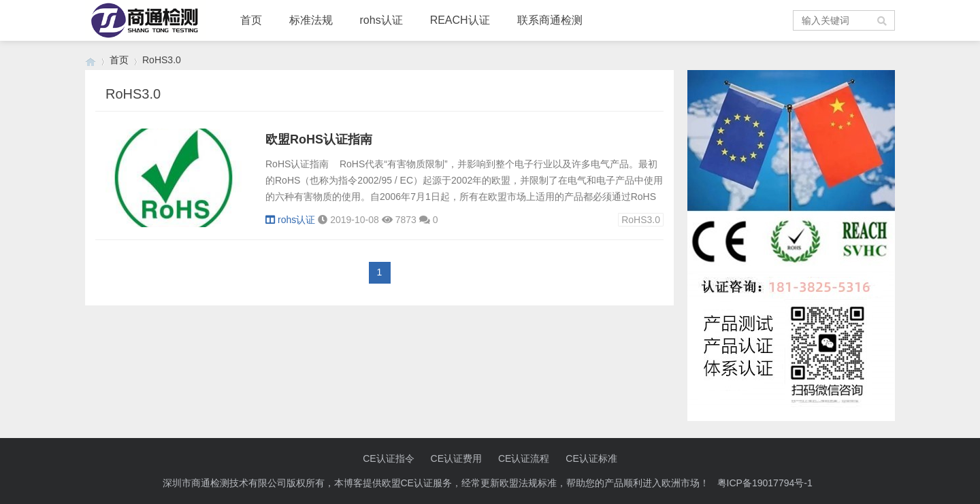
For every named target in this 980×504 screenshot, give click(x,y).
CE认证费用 (456, 458)
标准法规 (311, 20)
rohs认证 (381, 20)
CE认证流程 (524, 458)
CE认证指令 (388, 458)
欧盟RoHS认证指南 (319, 139)
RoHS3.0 (641, 220)
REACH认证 (460, 20)
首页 (251, 20)
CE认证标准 (591, 458)
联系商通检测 (550, 20)
